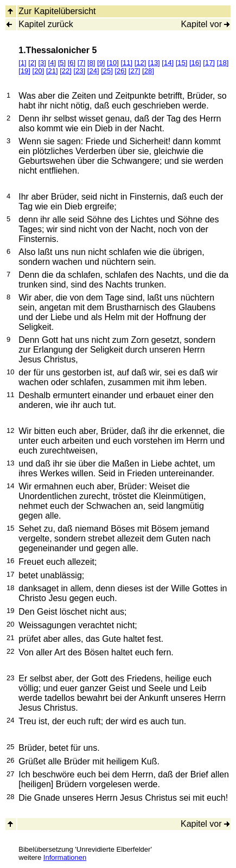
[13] (154, 63)
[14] (168, 63)
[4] (52, 63)
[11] (126, 63)
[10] (113, 63)
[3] (42, 63)
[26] (120, 71)
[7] (81, 63)
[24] (93, 71)
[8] (91, 63)
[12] (141, 63)
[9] (101, 63)
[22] (66, 71)
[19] (24, 71)
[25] (107, 71)
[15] (182, 63)
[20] (39, 71)
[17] (209, 63)
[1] (22, 63)
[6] (72, 63)
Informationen (65, 857)
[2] (32, 63)
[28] (148, 71)
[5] (62, 63)
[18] (223, 63)
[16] (195, 63)
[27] (135, 71)
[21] (52, 71)
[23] (80, 71)
